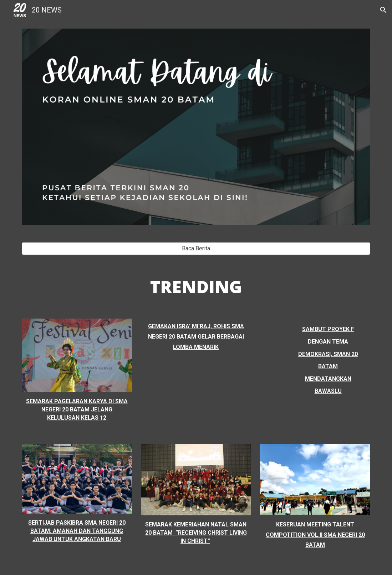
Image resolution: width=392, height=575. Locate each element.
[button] (383, 10)
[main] (196, 287)
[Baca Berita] (196, 248)
